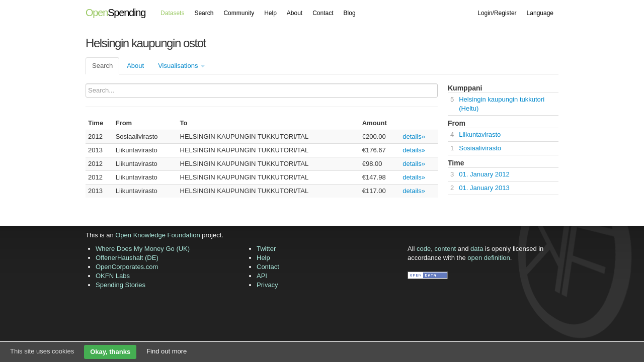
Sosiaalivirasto (480, 148)
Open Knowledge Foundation (157, 235)
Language (540, 13)
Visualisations (181, 66)
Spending (115, 13)
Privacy (267, 285)
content (446, 249)
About (295, 13)
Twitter (266, 249)
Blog (350, 13)
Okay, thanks (110, 352)
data (477, 249)
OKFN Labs (113, 276)
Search (204, 13)
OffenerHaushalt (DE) (127, 258)
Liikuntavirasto (480, 134)
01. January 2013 (484, 188)
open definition (489, 258)
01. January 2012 (484, 174)
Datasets (172, 13)
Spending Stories (120, 285)
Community (239, 13)
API (262, 276)
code (424, 249)
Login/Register (497, 13)
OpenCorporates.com (127, 267)
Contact (323, 13)
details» (414, 137)
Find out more (167, 351)
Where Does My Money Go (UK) (143, 249)
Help (270, 13)
